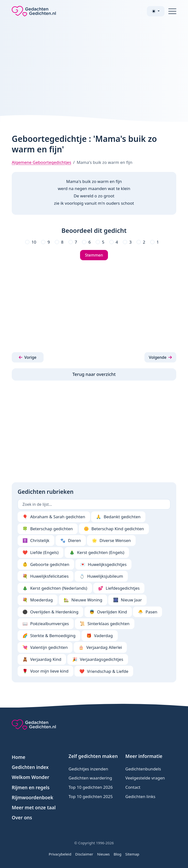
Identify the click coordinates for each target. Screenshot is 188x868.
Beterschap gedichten (48, 529)
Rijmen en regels (31, 788)
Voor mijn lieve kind (46, 671)
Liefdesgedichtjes (119, 588)
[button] (28, 357)
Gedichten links (140, 796)
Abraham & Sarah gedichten (54, 517)
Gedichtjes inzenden (88, 769)
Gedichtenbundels (143, 769)
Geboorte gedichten (46, 564)
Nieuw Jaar (127, 600)
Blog (117, 854)
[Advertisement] (94, 68)
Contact (133, 787)
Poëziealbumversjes (46, 624)
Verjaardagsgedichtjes (98, 659)
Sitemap (132, 854)
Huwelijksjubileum (101, 576)
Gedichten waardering (90, 778)
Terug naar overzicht (94, 374)
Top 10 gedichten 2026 (91, 787)
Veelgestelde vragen (145, 778)
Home (18, 757)
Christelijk (36, 541)
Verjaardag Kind (42, 659)
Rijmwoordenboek (32, 798)
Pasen (147, 612)
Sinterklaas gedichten (105, 624)
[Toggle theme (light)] (156, 11)
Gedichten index (30, 767)
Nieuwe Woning (83, 600)
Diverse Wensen (111, 541)
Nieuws (104, 854)
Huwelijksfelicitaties (46, 576)
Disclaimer (84, 854)
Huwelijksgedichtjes (103, 564)
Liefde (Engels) (41, 552)
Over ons (22, 818)
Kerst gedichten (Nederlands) (55, 588)
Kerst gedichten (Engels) (97, 552)
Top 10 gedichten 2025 (91, 796)
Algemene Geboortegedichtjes (41, 162)
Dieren (71, 541)
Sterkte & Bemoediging (49, 636)
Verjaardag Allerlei (100, 647)
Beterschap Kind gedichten (114, 529)
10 (34, 242)
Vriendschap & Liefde (104, 671)
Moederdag (38, 600)
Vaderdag (100, 636)
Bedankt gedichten (118, 517)
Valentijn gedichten (45, 647)
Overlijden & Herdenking (51, 612)
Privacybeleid (60, 854)
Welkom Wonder (30, 777)
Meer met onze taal (34, 808)
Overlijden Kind (108, 612)
